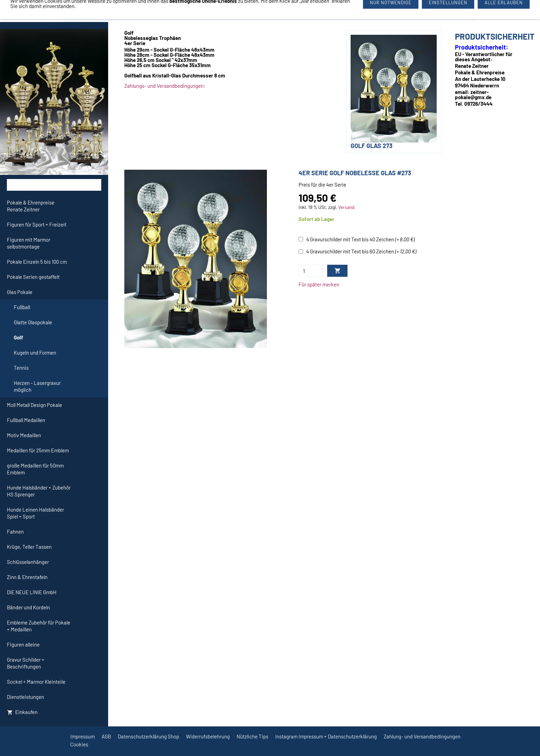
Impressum (82, 736)
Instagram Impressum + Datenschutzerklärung (326, 736)
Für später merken (319, 284)
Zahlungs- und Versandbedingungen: (165, 86)
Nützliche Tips (252, 736)
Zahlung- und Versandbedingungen (422, 736)
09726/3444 (320, 11)
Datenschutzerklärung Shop (148, 736)
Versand (346, 207)
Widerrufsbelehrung (208, 736)
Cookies (79, 744)
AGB (106, 736)
